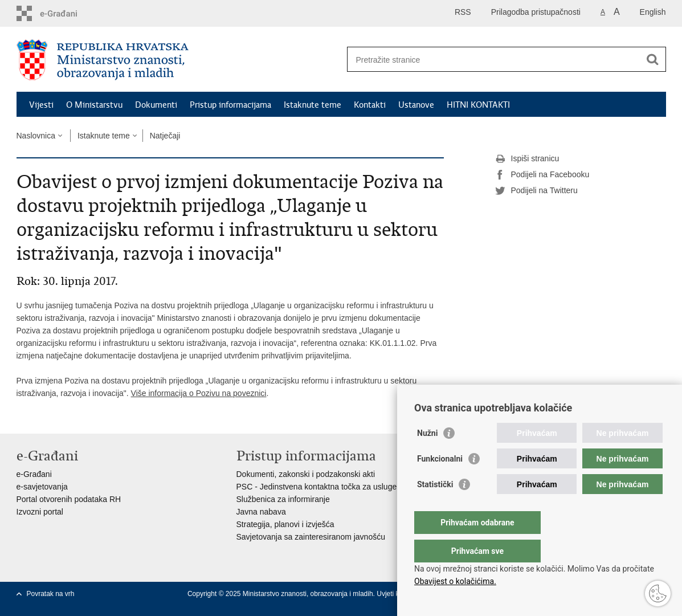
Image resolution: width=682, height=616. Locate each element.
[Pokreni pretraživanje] (653, 59)
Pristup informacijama (230, 105)
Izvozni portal (40, 512)
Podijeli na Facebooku (542, 175)
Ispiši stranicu (527, 159)
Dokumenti (156, 105)
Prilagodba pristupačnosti (536, 12)
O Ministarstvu (94, 105)
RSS (463, 12)
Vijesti (41, 105)
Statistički (435, 507)
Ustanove (416, 105)
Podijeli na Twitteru (536, 191)
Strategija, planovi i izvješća (285, 524)
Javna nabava (261, 512)
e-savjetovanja (42, 487)
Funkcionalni (440, 482)
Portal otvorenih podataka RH (69, 499)
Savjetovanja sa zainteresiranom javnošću (311, 537)
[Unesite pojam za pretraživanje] (494, 60)
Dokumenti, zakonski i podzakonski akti (306, 474)
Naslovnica (36, 136)
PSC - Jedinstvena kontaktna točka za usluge (317, 487)
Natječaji (165, 136)
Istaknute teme (313, 105)
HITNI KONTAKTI (478, 105)
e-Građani (34, 474)
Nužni (427, 456)
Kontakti (370, 105)
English (653, 12)
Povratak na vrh (51, 594)
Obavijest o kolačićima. (455, 581)
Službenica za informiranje (283, 499)
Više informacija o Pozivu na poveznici (199, 393)
